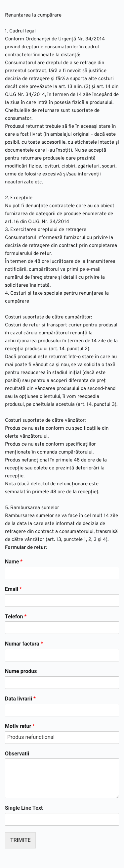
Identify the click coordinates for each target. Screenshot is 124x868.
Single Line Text (24, 808)
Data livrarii (20, 699)
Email (13, 589)
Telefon (16, 617)
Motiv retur (20, 726)
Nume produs (21, 671)
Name (14, 562)
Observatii (17, 754)
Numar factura (24, 644)
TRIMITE (20, 840)
